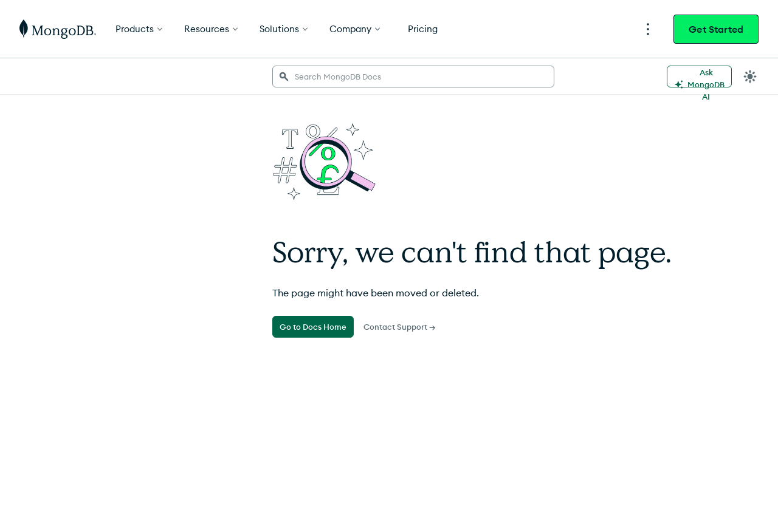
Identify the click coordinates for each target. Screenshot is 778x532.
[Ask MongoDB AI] (699, 77)
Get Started (716, 29)
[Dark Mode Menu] (750, 77)
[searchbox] (413, 77)
